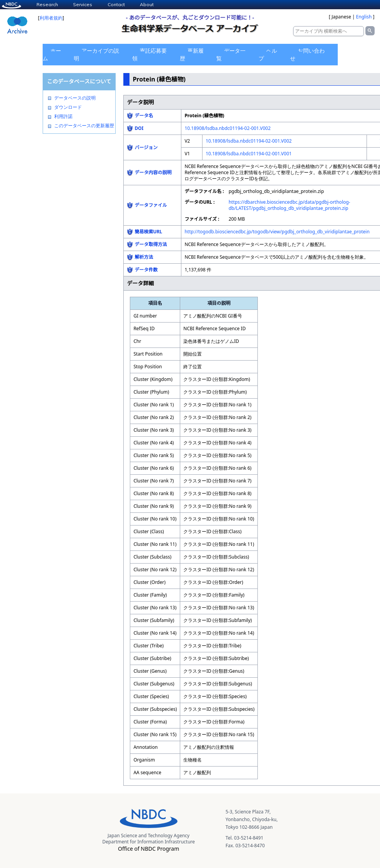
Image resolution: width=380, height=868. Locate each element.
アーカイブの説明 (96, 54)
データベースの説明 (75, 98)
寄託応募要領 (149, 54)
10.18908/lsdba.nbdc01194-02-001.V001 (249, 154)
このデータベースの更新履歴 (84, 126)
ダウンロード (68, 107)
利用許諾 (63, 116)
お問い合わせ (307, 54)
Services (83, 4)
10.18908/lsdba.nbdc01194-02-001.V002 (227, 128)
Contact (116, 4)
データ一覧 (231, 54)
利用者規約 (51, 18)
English (364, 17)
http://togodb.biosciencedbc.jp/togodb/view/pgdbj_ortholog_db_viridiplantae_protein (277, 232)
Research (47, 4)
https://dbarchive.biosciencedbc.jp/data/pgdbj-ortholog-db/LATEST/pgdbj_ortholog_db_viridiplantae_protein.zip (290, 205)
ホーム (52, 54)
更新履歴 (192, 54)
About (147, 4)
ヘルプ (268, 54)
